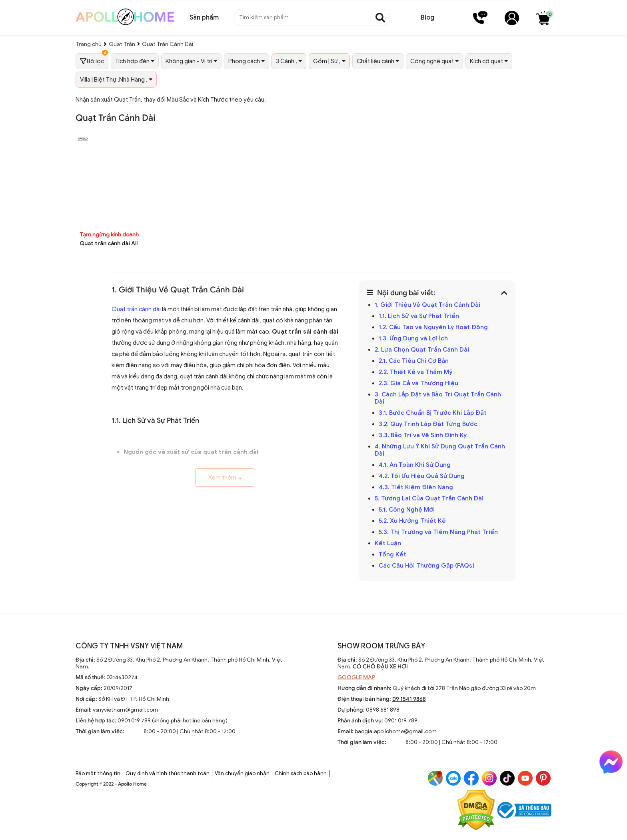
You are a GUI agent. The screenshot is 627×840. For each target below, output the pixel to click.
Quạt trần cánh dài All (109, 243)
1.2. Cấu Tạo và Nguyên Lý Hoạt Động (433, 327)
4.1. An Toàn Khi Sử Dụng (415, 465)
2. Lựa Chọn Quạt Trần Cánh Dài (422, 350)
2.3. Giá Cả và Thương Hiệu (418, 383)
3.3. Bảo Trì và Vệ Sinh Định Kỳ (423, 435)
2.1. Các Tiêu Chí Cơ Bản (414, 361)
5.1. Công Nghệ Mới (407, 510)
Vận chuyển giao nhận (242, 773)
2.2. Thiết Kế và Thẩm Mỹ (416, 372)
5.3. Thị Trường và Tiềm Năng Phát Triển (438, 532)
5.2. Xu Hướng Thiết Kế (412, 521)
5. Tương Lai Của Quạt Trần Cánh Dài (429, 498)
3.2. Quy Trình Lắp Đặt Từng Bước (428, 424)
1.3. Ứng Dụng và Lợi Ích (413, 338)
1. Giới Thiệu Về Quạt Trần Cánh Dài (427, 305)
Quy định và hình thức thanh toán (168, 773)
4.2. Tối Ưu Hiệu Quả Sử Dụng (422, 476)
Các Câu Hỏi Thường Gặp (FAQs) (427, 566)
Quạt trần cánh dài (136, 309)
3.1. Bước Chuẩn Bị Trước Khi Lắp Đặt (433, 413)
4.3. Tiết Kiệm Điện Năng (416, 487)
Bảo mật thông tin (98, 773)
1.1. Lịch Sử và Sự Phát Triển (419, 316)
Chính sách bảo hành (301, 773)
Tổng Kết (392, 554)
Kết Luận (388, 543)
